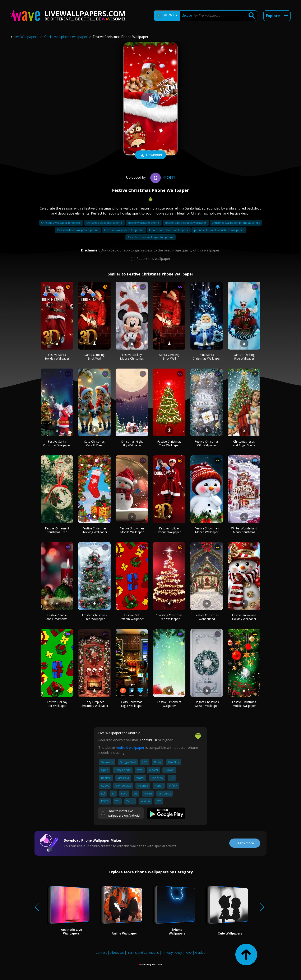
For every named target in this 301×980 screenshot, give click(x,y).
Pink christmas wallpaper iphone (78, 230)
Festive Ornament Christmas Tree (57, 530)
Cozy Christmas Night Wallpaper (132, 704)
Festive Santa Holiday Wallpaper (57, 357)
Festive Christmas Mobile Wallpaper (244, 704)
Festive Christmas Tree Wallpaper (169, 443)
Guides (200, 952)
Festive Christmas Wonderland (207, 617)
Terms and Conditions (143, 952)
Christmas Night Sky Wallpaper (132, 443)
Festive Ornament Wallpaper (169, 704)
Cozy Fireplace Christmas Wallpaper (94, 704)
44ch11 (162, 177)
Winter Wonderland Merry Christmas (244, 530)
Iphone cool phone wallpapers (169, 230)
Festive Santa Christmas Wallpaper (57, 443)
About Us (117, 952)
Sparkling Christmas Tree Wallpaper (169, 617)
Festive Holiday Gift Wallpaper (57, 704)
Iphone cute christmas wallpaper (186, 223)
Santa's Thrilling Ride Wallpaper (244, 357)
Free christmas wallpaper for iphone (150, 237)
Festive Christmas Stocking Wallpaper (94, 530)
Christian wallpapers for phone (124, 230)
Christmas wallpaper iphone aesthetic (236, 223)
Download (150, 155)
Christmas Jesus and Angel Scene (244, 443)
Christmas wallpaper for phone (61, 223)
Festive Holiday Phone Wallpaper (169, 530)
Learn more (245, 843)
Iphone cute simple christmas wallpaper (219, 230)
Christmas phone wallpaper (66, 37)
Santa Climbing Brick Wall (94, 357)
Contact (101, 952)
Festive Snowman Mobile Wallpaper (132, 530)
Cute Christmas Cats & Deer (94, 443)
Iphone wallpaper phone (144, 223)
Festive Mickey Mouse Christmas (132, 357)
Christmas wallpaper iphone (105, 223)
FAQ (189, 952)
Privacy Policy (172, 952)
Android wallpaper (130, 748)
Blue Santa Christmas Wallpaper (207, 357)
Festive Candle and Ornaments (57, 617)
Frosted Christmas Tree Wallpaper (94, 617)
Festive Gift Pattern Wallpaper (132, 617)
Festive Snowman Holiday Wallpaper (244, 617)
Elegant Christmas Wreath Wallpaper (207, 704)
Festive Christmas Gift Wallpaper (207, 443)
